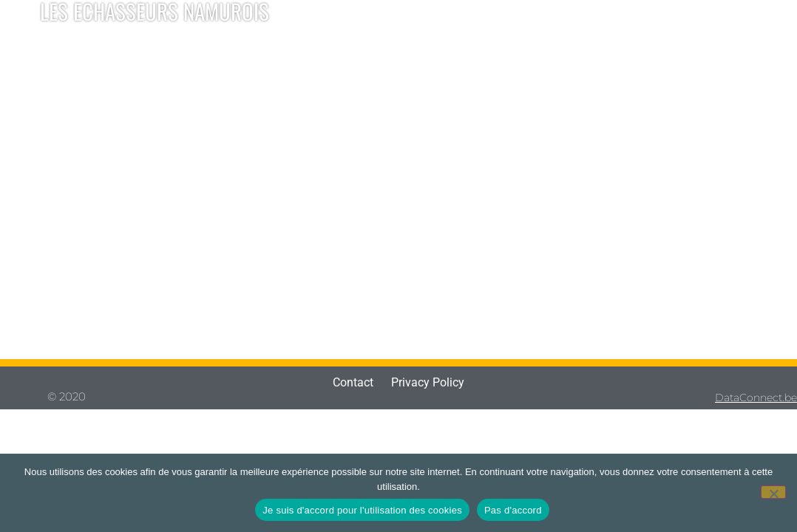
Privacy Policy (428, 382)
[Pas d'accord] (773, 492)
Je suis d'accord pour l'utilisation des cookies (362, 510)
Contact (353, 382)
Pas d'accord (513, 510)
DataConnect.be (756, 398)
